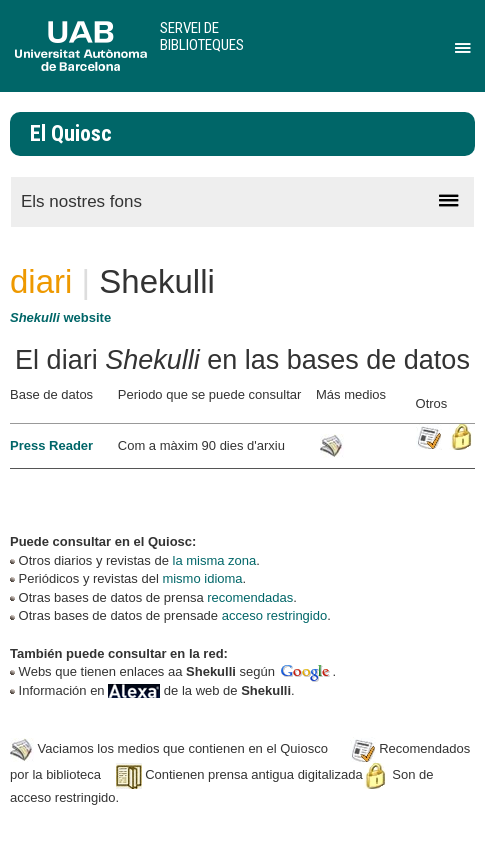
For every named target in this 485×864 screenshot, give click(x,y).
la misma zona (215, 560)
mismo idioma (202, 578)
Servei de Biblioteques (202, 36)
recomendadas (250, 597)
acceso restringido (275, 615)
